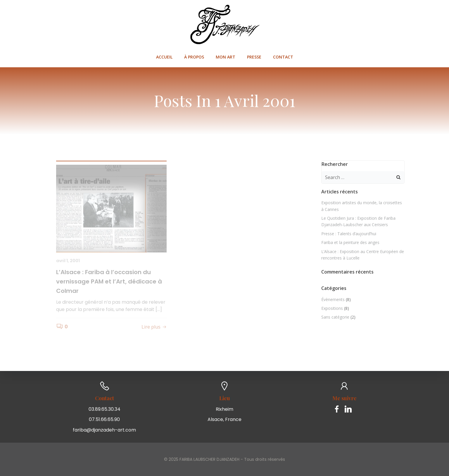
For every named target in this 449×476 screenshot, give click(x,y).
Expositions (332, 308)
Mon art (226, 57)
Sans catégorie (335, 317)
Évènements (333, 299)
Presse (254, 57)
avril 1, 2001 (68, 261)
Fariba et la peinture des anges (350, 242)
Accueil (164, 57)
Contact (283, 57)
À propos (194, 57)
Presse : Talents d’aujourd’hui (349, 234)
